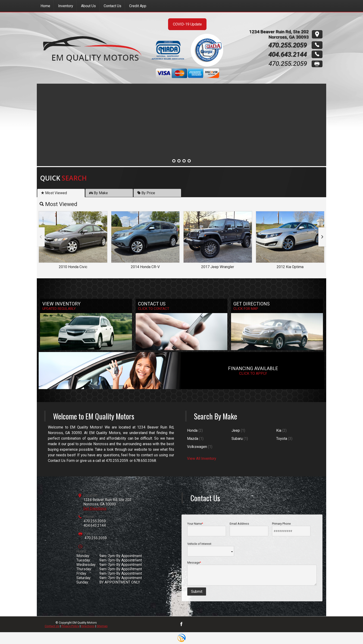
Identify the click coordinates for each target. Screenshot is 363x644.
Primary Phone (291, 529)
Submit (197, 592)
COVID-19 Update (187, 24)
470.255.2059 (95, 521)
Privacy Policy (70, 626)
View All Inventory (202, 458)
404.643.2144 (95, 525)
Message (252, 573)
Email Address (249, 529)
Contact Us (52, 626)
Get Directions (95, 509)
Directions (88, 626)
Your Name (207, 529)
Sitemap (102, 626)
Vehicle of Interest (211, 549)
